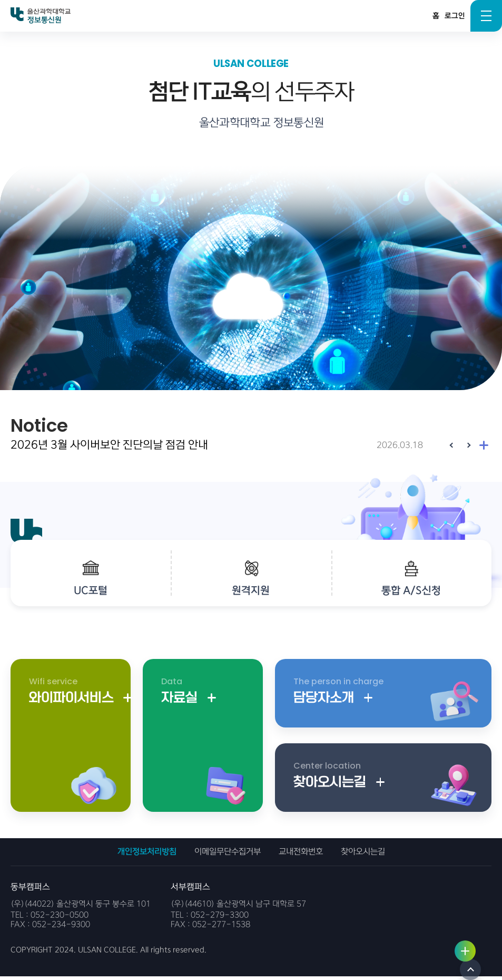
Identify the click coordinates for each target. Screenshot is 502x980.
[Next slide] (468, 445)
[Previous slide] (452, 445)
